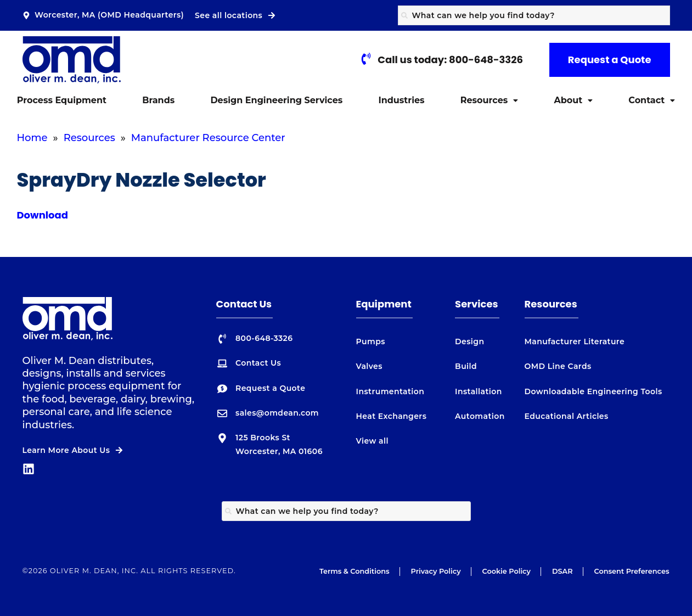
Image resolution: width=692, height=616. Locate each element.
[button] (489, 100)
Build (466, 366)
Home (32, 138)
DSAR (562, 571)
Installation (479, 391)
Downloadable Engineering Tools (593, 391)
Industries (401, 100)
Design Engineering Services (276, 100)
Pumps (371, 341)
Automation (480, 416)
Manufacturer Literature (575, 341)
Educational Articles (567, 416)
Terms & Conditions (355, 571)
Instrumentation (390, 391)
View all (372, 441)
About (573, 100)
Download (43, 215)
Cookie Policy (507, 571)
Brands (158, 100)
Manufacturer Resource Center (208, 138)
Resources (490, 100)
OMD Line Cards (558, 366)
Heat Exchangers (392, 416)
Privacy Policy (436, 571)
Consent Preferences (632, 571)
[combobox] (534, 15)
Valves (369, 366)
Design (469, 341)
